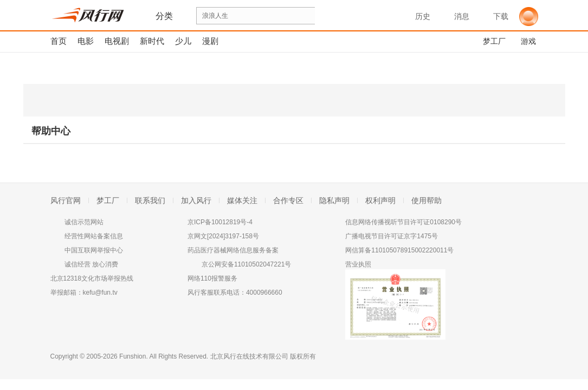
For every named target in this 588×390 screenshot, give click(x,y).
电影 (86, 41)
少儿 (183, 41)
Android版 (429, 100)
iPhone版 (252, 100)
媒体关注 (242, 200)
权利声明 (380, 200)
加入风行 (196, 200)
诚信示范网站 (84, 222)
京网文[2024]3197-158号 (223, 236)
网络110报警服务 (212, 278)
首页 (59, 41)
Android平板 (519, 100)
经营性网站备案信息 (94, 236)
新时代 (152, 41)
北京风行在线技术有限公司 (249, 356)
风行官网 (66, 200)
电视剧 (117, 41)
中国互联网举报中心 (94, 250)
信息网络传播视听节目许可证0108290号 (403, 222)
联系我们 (150, 200)
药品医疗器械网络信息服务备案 (233, 250)
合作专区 (288, 200)
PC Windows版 (66, 100)
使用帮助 (427, 200)
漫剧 (210, 41)
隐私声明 (334, 200)
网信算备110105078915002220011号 (399, 250)
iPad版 (342, 100)
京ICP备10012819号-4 (220, 222)
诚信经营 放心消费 (91, 264)
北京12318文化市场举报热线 (92, 278)
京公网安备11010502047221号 (246, 264)
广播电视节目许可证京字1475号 (392, 236)
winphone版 (156, 100)
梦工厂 (108, 200)
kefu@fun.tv (100, 292)
